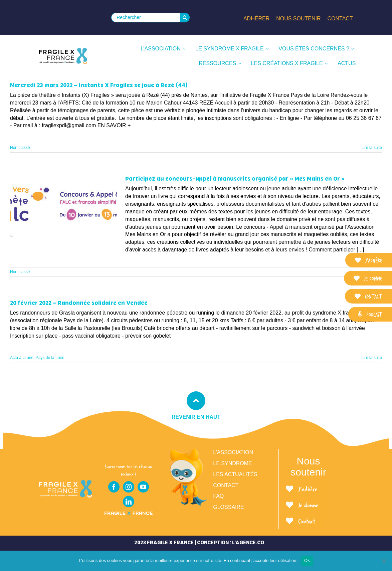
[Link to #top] (196, 401)
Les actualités (235, 474)
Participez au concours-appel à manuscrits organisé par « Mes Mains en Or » (235, 179)
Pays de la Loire (50, 358)
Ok (307, 560)
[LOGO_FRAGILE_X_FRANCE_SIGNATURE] (63, 56)
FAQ (218, 496)
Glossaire (228, 507)
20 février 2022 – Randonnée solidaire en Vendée (79, 303)
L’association (233, 452)
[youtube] (143, 487)
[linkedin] (129, 502)
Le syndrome (232, 463)
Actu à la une (22, 358)
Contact (226, 485)
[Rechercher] (146, 18)
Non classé (20, 148)
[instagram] (129, 487)
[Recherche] (185, 18)
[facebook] (114, 487)
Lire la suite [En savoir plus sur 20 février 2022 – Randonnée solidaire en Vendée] (372, 358)
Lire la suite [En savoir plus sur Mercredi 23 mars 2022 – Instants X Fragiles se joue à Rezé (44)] (372, 148)
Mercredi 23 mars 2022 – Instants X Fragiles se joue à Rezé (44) (99, 85)
